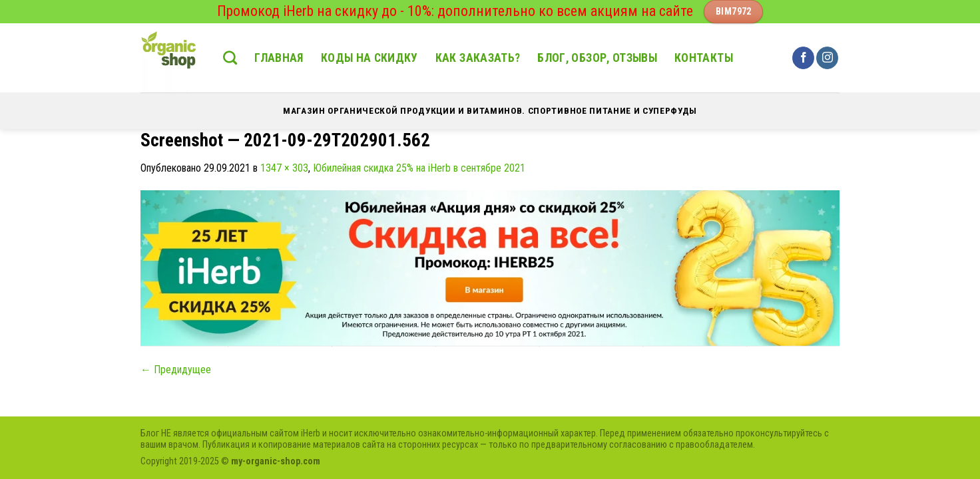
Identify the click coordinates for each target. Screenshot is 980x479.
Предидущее (176, 370)
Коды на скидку (369, 58)
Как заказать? (478, 58)
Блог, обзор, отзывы (597, 58)
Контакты (704, 58)
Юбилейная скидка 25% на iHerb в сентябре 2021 (419, 168)
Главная (279, 58)
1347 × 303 (284, 168)
